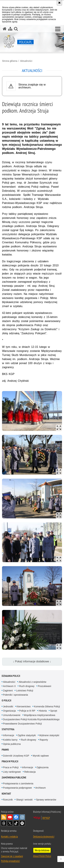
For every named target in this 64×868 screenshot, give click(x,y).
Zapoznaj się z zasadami (12, 856)
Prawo (5, 750)
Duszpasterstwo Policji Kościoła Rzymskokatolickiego (31, 719)
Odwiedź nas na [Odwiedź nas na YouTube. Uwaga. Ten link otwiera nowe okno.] (10, 817)
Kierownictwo (24, 706)
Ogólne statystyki (27, 735)
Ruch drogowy (27, 686)
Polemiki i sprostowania (16, 695)
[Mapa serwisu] (10, 29)
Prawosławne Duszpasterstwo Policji (22, 724)
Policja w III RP (27, 711)
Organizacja (9, 711)
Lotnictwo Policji (25, 691)
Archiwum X (9, 686)
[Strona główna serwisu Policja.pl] (5, 29)
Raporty (44, 740)
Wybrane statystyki (49, 735)
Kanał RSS (4, 817)
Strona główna (10, 61)
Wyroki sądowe (41, 756)
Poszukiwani (45, 686)
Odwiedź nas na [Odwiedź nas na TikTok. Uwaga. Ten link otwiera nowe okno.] (16, 823)
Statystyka (8, 729)
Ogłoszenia (42, 767)
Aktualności (26, 61)
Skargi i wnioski (24, 800)
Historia (43, 711)
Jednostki (8, 706)
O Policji (6, 700)
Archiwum (41, 788)
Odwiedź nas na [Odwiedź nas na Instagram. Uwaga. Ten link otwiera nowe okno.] (22, 817)
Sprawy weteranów (46, 800)
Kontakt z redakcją (9, 836)
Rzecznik (8, 800)
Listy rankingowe (12, 772)
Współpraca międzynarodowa (40, 715)
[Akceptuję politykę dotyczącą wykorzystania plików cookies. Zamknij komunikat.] (59, 3)
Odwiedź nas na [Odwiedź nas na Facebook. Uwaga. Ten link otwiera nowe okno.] (16, 817)
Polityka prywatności (10, 861)
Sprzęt (54, 711)
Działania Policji (11, 676)
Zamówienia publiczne (14, 777)
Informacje (9, 735)
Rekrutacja (30, 772)
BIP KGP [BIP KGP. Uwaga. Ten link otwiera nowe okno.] (46, 818)
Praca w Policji (10, 761)
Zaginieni (8, 691)
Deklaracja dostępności (44, 836)
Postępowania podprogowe (17, 788)
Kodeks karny (10, 740)
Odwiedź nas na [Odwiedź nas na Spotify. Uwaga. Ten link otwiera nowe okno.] (22, 823)
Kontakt (6, 794)
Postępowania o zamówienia (18, 784)
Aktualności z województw (32, 682)
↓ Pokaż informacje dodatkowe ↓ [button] (32, 661)
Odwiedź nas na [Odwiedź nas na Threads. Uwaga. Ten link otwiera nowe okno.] (4, 823)
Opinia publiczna (12, 744)
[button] (58, 29)
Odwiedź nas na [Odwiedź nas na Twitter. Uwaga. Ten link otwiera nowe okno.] (10, 823)
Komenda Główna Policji (47, 706)
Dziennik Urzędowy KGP (16, 756)
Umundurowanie (12, 715)
